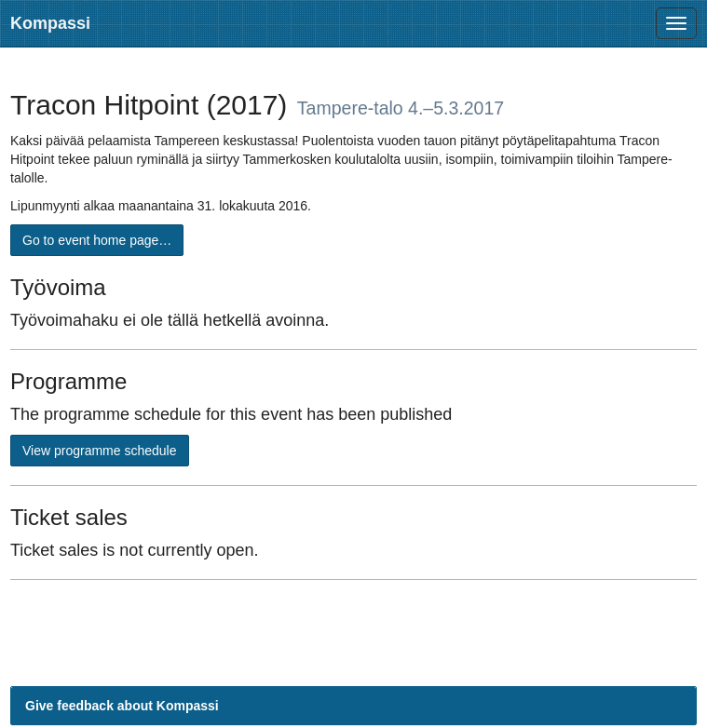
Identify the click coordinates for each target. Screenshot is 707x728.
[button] (353, 706)
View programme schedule (100, 451)
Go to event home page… (97, 240)
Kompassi (50, 23)
